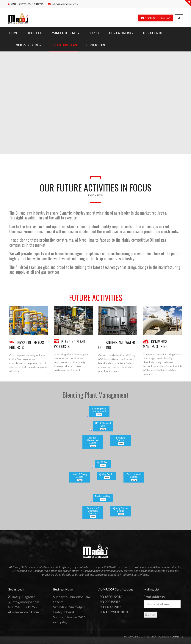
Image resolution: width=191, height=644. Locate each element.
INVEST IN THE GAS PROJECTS (27, 345)
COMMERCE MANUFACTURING (155, 344)
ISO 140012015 (110, 607)
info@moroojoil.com (65, 4)
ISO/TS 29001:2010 (113, 612)
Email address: (155, 597)
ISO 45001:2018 (110, 597)
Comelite (177, 637)
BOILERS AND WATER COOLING (117, 345)
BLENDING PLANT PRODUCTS (70, 344)
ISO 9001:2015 (109, 602)
